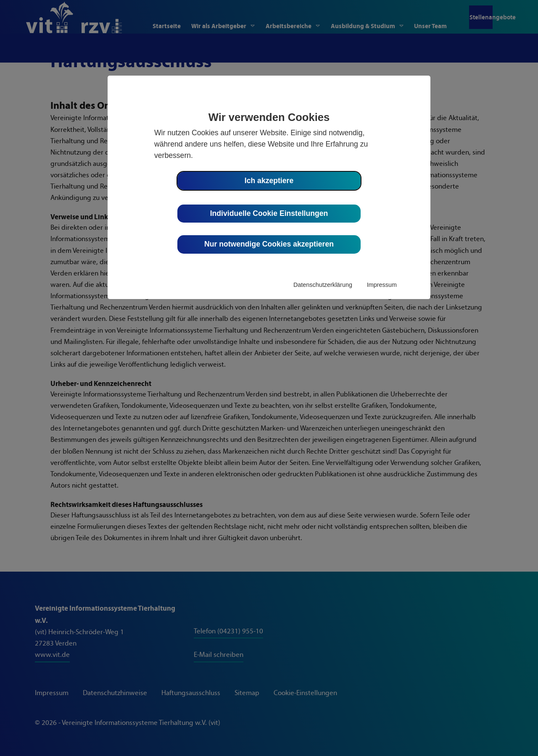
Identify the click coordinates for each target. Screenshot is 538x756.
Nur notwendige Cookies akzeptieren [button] (269, 244)
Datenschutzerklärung (323, 285)
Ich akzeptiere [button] (269, 181)
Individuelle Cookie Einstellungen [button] (269, 213)
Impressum (382, 285)
